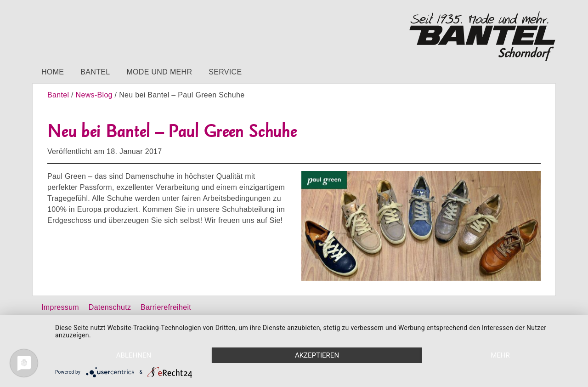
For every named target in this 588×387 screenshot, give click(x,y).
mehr (500, 355)
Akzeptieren (317, 355)
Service (225, 72)
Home (53, 72)
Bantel (95, 72)
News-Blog (94, 95)
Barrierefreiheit (166, 307)
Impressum (60, 307)
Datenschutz (110, 307)
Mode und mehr (159, 72)
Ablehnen (134, 355)
